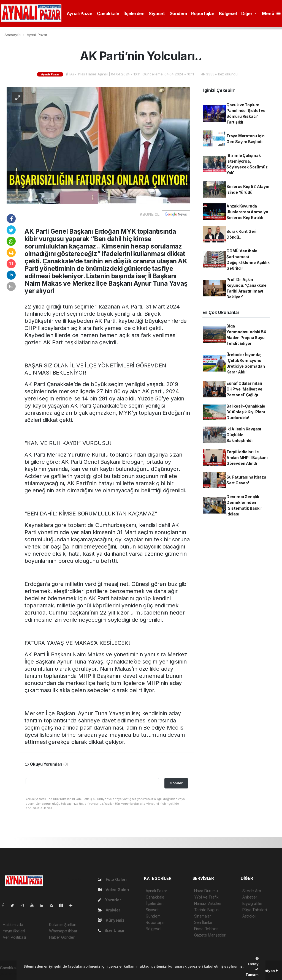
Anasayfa (13, 35)
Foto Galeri (112, 879)
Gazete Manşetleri (210, 935)
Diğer (247, 13)
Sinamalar (203, 916)
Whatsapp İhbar (63, 931)
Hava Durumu (206, 891)
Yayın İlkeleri (14, 931)
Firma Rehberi (206, 929)
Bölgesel (228, 13)
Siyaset (157, 13)
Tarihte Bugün (207, 910)
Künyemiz (111, 920)
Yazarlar (109, 900)
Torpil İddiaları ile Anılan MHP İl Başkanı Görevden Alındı (247, 458)
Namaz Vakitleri (208, 903)
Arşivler (109, 910)
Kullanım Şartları (63, 925)
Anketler (250, 897)
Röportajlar (203, 13)
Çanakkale (108, 13)
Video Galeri (113, 890)
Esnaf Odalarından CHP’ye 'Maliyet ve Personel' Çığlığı (244, 389)
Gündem (178, 13)
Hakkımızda (13, 925)
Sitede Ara (252, 891)
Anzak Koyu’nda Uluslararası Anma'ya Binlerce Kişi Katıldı (247, 212)
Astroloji (249, 916)
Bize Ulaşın (112, 930)
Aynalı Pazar (80, 13)
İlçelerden (134, 13)
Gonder (176, 783)
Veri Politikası (14, 937)
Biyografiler (253, 903)
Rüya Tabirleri (254, 910)
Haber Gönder (62, 937)
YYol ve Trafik (206, 897)
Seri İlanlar (203, 922)
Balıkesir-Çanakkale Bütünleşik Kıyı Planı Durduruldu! (246, 412)
